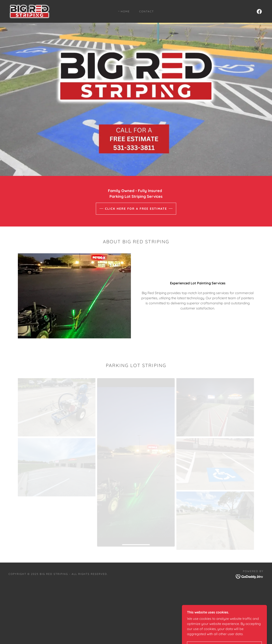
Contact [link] (147, 11)
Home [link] (125, 11)
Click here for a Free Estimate (136, 209)
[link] (30, 11)
